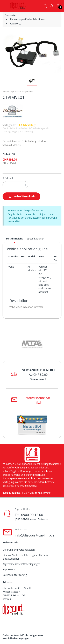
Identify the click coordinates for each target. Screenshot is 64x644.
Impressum (9, 569)
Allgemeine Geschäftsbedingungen (21, 564)
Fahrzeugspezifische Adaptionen (28, 19)
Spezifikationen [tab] (36, 238)
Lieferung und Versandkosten (19, 550)
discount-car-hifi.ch (16, 635)
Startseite (10, 15)
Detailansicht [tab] (15, 238)
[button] (45, 6)
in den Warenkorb (21, 196)
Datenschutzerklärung (15, 575)
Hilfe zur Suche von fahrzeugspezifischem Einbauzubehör (25, 557)
